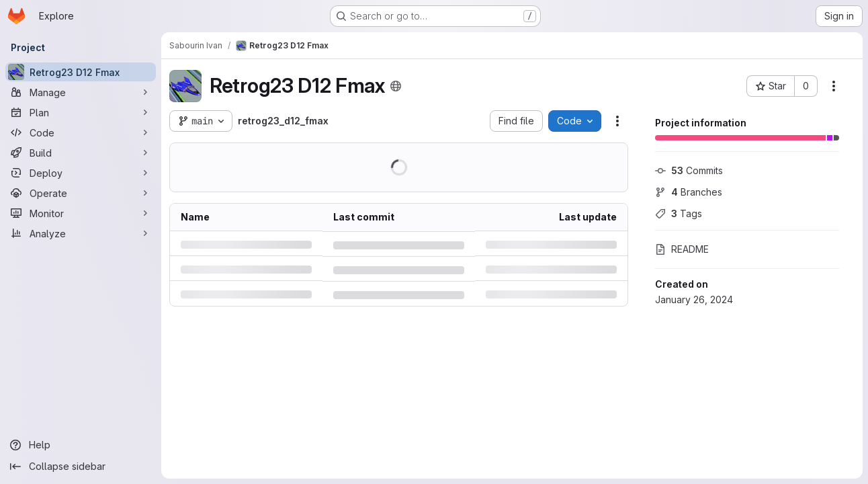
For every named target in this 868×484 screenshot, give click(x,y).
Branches (689, 192)
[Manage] (81, 92)
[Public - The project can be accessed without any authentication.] (396, 86)
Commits (689, 170)
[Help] (81, 445)
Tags (679, 213)
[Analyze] (81, 233)
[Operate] (81, 193)
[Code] (81, 132)
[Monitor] (81, 213)
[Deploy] (81, 173)
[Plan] (81, 112)
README (682, 249)
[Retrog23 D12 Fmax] (81, 72)
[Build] (81, 153)
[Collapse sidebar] (81, 467)
